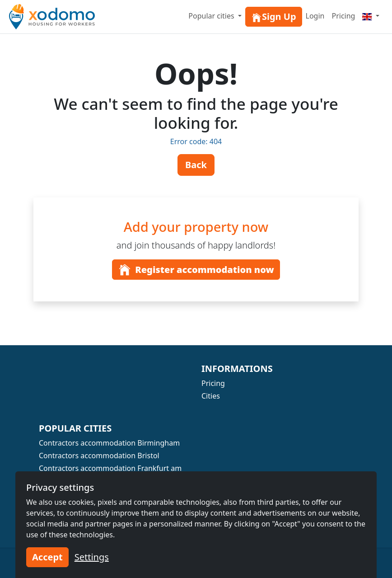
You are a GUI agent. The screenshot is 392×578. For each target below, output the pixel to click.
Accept (47, 557)
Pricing (343, 16)
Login (315, 16)
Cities (211, 396)
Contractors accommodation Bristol (99, 456)
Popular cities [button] (212, 16)
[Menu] (371, 16)
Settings (92, 557)
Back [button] (196, 165)
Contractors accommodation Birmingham (109, 443)
